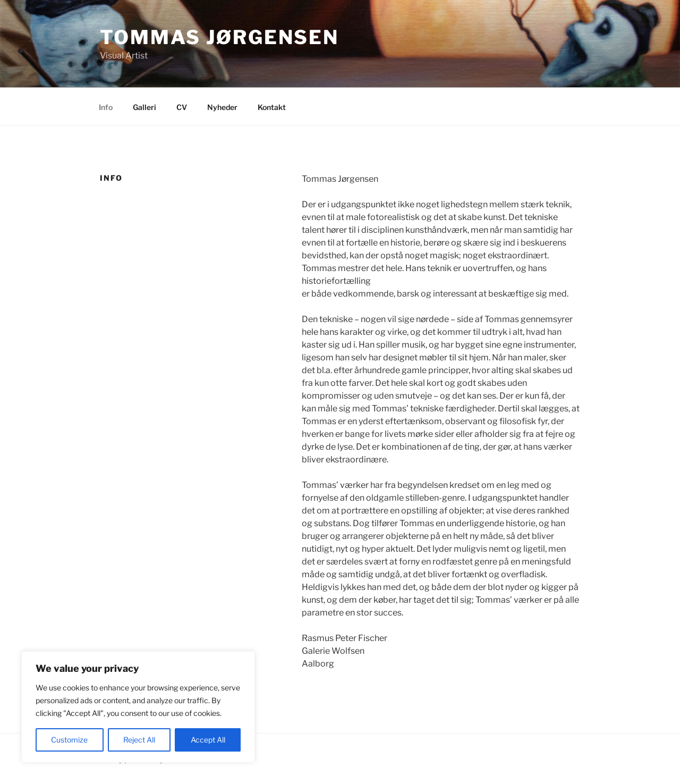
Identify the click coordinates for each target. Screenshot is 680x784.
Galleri (144, 107)
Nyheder (222, 107)
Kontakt (272, 107)
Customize (69, 740)
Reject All (139, 740)
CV (182, 107)
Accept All (208, 740)
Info (106, 107)
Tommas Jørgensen (219, 37)
